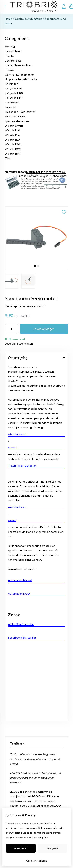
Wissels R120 (13, 149)
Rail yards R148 (14, 98)
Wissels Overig (14, 126)
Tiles (8, 158)
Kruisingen (11, 84)
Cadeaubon (12, 540)
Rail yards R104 (14, 93)
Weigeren (52, 848)
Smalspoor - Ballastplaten (20, 112)
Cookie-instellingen (36, 861)
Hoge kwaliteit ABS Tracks (21, 79)
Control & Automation (29, 19)
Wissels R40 (12, 130)
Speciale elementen (17, 121)
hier (46, 837)
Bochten (10, 56)
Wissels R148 (13, 154)
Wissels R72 (12, 140)
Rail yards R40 (13, 88)
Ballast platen (13, 51)
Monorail (10, 46)
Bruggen (10, 70)
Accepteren (21, 848)
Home (8, 19)
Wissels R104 (13, 144)
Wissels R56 (12, 135)
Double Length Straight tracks (46, 172)
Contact (10, 567)
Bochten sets (13, 60)
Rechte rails (12, 102)
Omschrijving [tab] (36, 358)
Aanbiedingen (13, 547)
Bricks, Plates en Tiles (18, 65)
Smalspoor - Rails (15, 116)
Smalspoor (11, 107)
